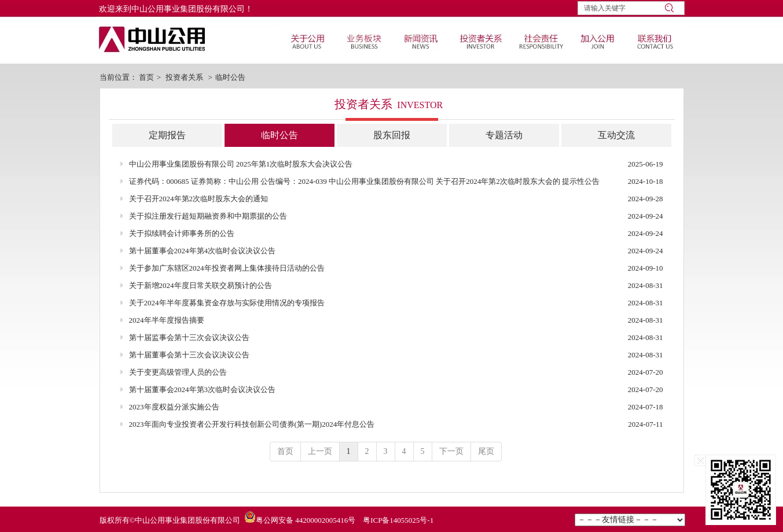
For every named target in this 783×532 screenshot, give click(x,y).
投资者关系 (184, 77)
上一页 (320, 451)
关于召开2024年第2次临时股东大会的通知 (199, 199)
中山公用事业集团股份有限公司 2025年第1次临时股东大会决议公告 (241, 164)
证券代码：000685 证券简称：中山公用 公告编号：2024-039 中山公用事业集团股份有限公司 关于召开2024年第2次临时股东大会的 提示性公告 (365, 181)
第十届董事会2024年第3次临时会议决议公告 (203, 389)
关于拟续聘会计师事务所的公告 (182, 233)
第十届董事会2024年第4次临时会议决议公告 (203, 251)
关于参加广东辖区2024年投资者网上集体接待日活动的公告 (227, 268)
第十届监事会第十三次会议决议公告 (189, 337)
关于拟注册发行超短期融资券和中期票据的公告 (208, 216)
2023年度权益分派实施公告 (174, 407)
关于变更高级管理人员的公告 (178, 372)
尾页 (486, 451)
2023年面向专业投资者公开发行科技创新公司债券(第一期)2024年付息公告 (252, 424)
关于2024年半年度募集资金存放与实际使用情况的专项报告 (227, 303)
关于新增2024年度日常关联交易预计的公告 (201, 285)
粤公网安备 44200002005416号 (306, 520)
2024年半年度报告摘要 (167, 320)
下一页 (451, 451)
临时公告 (230, 77)
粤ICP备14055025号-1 (398, 520)
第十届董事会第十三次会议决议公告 (189, 355)
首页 (146, 77)
